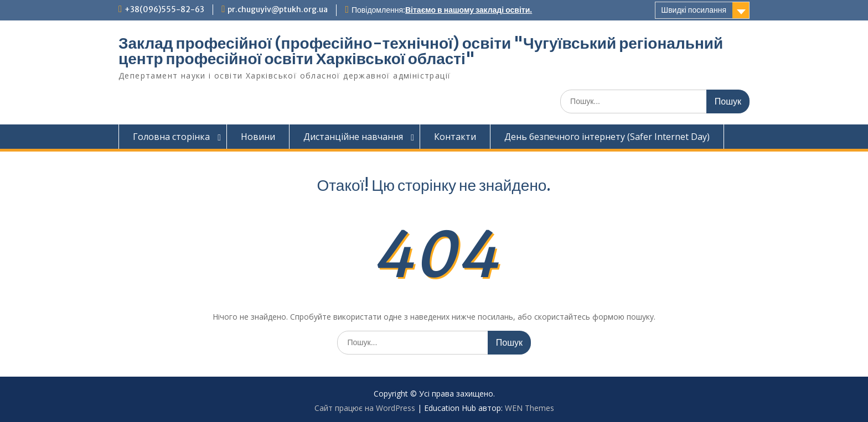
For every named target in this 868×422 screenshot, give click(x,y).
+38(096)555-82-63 (164, 9)
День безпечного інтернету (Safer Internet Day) (607, 137)
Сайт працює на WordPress (365, 408)
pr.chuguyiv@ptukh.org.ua (278, 9)
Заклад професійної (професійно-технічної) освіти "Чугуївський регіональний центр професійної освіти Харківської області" (421, 51)
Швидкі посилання (694, 10)
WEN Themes (529, 408)
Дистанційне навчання (353, 137)
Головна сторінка (171, 137)
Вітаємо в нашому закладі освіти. (469, 10)
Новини (258, 137)
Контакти (455, 137)
